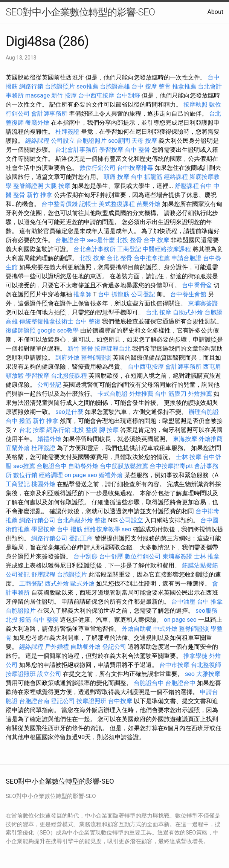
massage (37, 95)
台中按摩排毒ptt (171, 466)
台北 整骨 (119, 258)
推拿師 (82, 294)
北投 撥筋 (18, 620)
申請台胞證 (186, 258)
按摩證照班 (21, 674)
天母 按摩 (144, 141)
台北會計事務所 (76, 150)
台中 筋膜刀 (171, 394)
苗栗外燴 (148, 204)
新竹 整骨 (80, 349)
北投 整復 (85, 430)
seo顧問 (119, 141)
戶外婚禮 (57, 647)
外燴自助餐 (137, 629)
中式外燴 (165, 629)
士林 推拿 (207, 556)
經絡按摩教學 (102, 529)
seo (127, 529)
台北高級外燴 (75, 520)
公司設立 (63, 141)
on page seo (81, 475)
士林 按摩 (189, 457)
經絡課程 (37, 141)
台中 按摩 (156, 240)
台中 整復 (88, 321)
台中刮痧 (128, 95)
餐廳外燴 (37, 123)
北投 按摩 (92, 258)
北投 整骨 (129, 240)
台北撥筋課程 (69, 376)
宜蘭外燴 (18, 448)
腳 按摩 (109, 430)
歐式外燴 (82, 583)
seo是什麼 (101, 240)
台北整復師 (206, 665)
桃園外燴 (43, 484)
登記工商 (81, 538)
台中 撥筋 (18, 421)
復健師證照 (21, 330)
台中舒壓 (111, 556)
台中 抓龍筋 (147, 177)
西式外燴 (57, 583)
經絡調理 (51, 475)
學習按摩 (111, 150)
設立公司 (49, 674)
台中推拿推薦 (152, 258)
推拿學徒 (195, 656)
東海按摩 (185, 439)
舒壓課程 (187, 186)
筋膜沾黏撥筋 (200, 565)
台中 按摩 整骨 (151, 86)
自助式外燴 (188, 312)
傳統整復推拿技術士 (46, 321)
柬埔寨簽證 (203, 303)
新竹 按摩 (64, 95)
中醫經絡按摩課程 (167, 249)
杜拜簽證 (67, 132)
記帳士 (88, 204)
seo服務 (206, 611)
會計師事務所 (49, 114)
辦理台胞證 (204, 412)
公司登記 (143, 294)
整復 (101, 520)
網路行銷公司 (37, 520)
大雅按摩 (208, 674)
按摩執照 (195, 104)
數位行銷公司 (98, 168)
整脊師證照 (28, 186)
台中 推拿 (210, 602)
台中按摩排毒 (135, 168)
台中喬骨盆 (197, 285)
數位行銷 (25, 475)
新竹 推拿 (40, 195)
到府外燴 (67, 358)
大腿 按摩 (58, 186)
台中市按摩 (174, 665)
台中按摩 (120, 701)
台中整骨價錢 (60, 204)
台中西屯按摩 (96, 95)
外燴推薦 (141, 394)
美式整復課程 (117, 204)
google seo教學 (58, 330)
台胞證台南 (34, 701)
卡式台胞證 (113, 394)
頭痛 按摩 (116, 177)
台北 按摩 (159, 312)
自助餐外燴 (83, 466)
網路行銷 (31, 86)
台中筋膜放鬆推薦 (124, 466)
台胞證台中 (70, 240)
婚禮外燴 (49, 439)
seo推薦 (87, 86)
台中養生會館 (188, 294)
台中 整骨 (137, 150)
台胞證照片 (60, 86)
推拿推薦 (184, 86)
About (215, 12)
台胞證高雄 (115, 86)
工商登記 (129, 249)
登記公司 (114, 647)
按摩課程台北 (113, 349)
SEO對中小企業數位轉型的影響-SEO (80, 12)
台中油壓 (183, 602)
